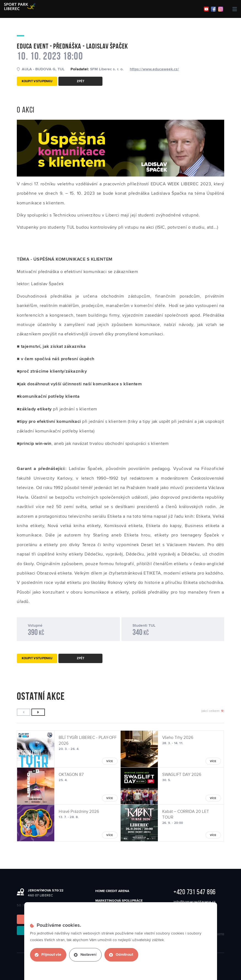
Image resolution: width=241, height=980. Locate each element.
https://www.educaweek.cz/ (154, 69)
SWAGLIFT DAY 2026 (182, 775)
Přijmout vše (48, 955)
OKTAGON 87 (71, 775)
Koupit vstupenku (37, 81)
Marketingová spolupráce (119, 901)
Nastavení (85, 955)
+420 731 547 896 (195, 892)
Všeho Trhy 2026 (178, 738)
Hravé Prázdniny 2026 (79, 812)
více (110, 761)
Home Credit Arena (112, 891)
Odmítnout (121, 955)
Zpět (81, 81)
